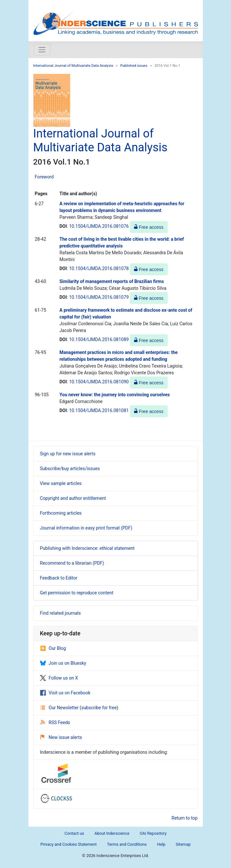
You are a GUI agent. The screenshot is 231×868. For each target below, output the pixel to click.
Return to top (185, 818)
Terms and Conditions (127, 844)
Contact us (74, 833)
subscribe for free (99, 708)
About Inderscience (112, 833)
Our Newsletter (60, 708)
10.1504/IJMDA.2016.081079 (99, 297)
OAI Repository (153, 833)
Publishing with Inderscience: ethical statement (87, 548)
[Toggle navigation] (42, 50)
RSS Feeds (55, 722)
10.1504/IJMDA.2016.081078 (99, 268)
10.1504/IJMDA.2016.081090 (99, 382)
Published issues (134, 66)
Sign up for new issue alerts (68, 454)
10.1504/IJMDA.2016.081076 (99, 226)
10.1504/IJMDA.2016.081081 (99, 410)
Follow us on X (59, 678)
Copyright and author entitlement (73, 498)
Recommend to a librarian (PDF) (72, 563)
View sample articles (61, 483)
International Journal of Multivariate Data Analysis (73, 66)
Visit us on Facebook (65, 693)
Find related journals (60, 613)
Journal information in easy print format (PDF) (86, 528)
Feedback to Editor (59, 578)
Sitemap (183, 844)
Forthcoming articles (61, 513)
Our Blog (53, 648)
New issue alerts (61, 737)
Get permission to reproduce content (77, 593)
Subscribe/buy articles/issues (70, 469)
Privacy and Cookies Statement (68, 844)
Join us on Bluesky (63, 663)
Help (161, 844)
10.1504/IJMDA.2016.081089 (99, 339)
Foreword (44, 177)
